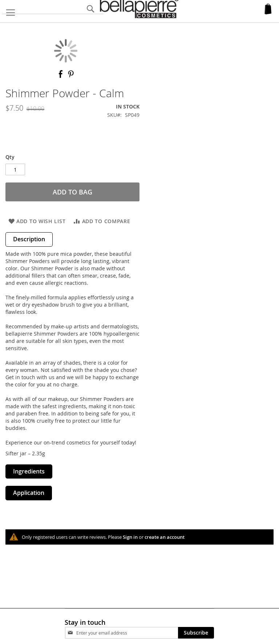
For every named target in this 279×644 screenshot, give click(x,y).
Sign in (130, 537)
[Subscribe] (196, 633)
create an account (165, 537)
